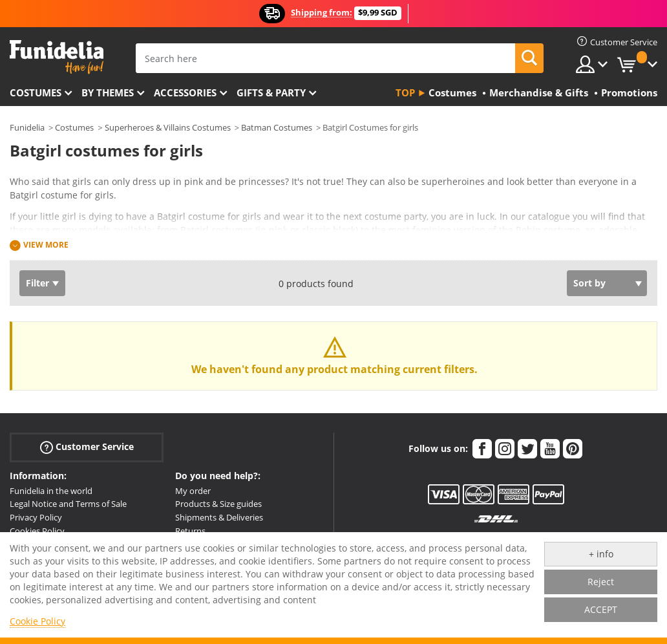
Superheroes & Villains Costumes (168, 127)
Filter (37, 283)
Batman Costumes (277, 127)
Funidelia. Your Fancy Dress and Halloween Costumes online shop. (57, 57)
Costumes (36, 92)
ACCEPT (601, 609)
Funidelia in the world (51, 491)
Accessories (185, 92)
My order (193, 491)
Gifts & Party (271, 92)
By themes (108, 92)
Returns (190, 531)
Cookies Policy (37, 531)
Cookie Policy (37, 621)
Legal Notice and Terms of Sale (68, 504)
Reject (601, 582)
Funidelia (27, 127)
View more (46, 245)
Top (405, 92)
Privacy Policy (36, 517)
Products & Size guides (218, 504)
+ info (601, 554)
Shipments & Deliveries (219, 517)
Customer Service (87, 446)
